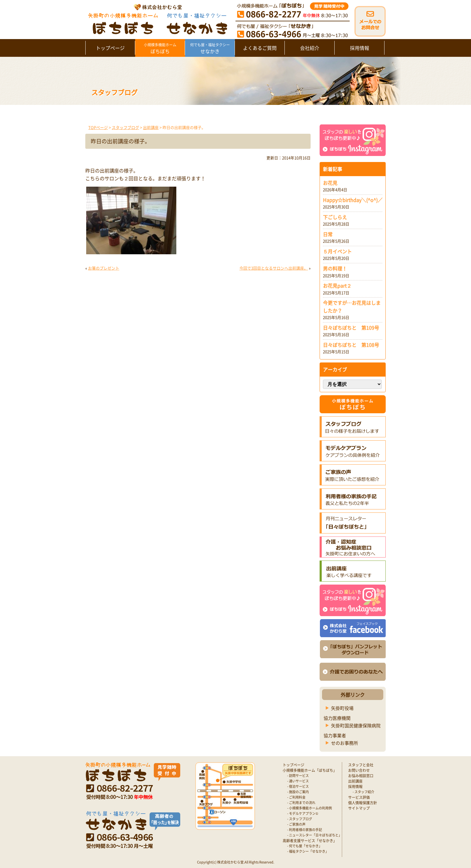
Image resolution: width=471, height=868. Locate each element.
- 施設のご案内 (298, 792)
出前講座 (151, 127)
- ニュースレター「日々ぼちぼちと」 (315, 835)
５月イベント (337, 251)
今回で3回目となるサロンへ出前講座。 (274, 268)
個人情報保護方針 (363, 803)
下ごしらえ (335, 217)
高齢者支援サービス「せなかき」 (310, 841)
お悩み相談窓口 (361, 776)
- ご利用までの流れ (301, 803)
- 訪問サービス (298, 776)
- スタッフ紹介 (363, 792)
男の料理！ (335, 268)
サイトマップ (359, 808)
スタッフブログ (125, 127)
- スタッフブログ (300, 819)
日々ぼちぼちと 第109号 (351, 328)
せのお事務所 (345, 743)
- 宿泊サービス (298, 786)
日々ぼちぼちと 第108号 (351, 345)
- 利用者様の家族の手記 (305, 830)
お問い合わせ (359, 770)
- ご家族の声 (296, 824)
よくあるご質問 (260, 48)
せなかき (210, 48)
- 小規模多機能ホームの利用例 (310, 808)
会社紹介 (310, 48)
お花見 (330, 183)
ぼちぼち (160, 48)
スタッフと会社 (361, 765)
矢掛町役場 (342, 708)
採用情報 (360, 48)
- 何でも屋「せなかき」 (305, 846)
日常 (328, 234)
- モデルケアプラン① (303, 813)
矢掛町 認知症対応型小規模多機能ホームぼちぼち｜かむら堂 (156, 19)
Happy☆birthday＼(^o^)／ (353, 200)
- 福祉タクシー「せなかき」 (308, 851)
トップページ (110, 48)
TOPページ (98, 127)
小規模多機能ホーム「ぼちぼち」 (310, 770)
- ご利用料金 (296, 797)
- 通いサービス (298, 781)
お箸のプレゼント (104, 268)
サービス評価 (359, 797)
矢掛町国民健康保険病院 (356, 726)
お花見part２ (337, 286)
